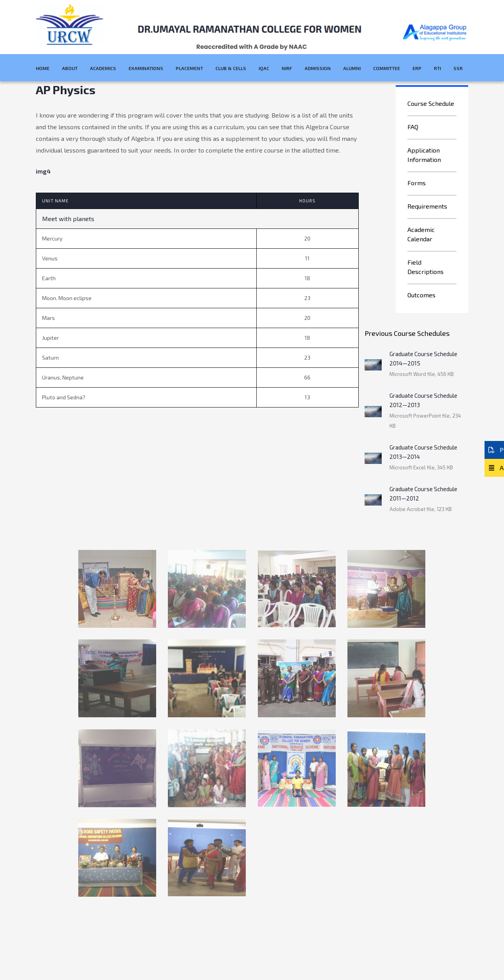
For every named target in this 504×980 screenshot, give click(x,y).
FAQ (413, 127)
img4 (43, 171)
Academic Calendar (421, 234)
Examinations (146, 68)
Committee (387, 68)
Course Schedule (431, 103)
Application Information (424, 155)
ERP (417, 68)
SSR (458, 68)
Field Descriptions (426, 267)
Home (43, 68)
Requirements (427, 206)
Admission (318, 68)
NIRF (287, 68)
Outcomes (421, 295)
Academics (103, 68)
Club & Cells (231, 68)
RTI (437, 68)
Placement (189, 68)
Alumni (352, 68)
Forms (417, 183)
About (70, 68)
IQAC (264, 68)
